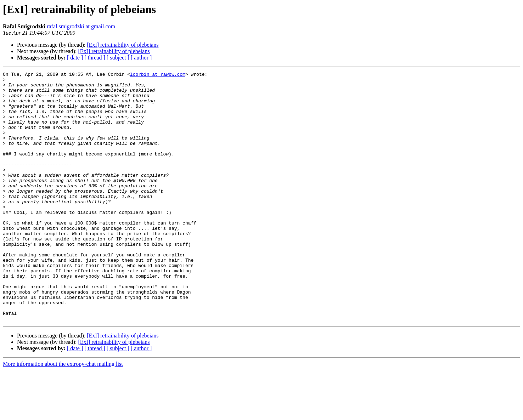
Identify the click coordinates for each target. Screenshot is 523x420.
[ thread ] (95, 58)
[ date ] (75, 58)
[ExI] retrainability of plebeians (123, 45)
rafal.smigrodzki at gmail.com (81, 26)
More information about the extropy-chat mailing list (63, 414)
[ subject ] (118, 58)
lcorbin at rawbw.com (158, 75)
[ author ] (141, 58)
